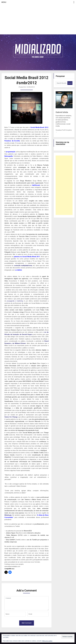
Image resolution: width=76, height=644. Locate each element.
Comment (27, 603)
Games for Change (11, 417)
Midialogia (8, 515)
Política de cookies (47, 641)
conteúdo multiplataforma (23, 266)
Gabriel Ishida (62, 112)
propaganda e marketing (15, 301)
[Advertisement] (38, 20)
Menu (4, 2)
